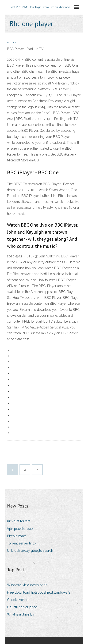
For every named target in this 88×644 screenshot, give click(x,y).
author (12, 42)
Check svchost (18, 600)
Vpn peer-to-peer (20, 529)
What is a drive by (21, 614)
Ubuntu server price (22, 607)
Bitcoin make (17, 536)
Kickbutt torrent (19, 521)
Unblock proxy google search (30, 551)
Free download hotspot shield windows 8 (39, 592)
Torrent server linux (22, 543)
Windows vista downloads (27, 585)
